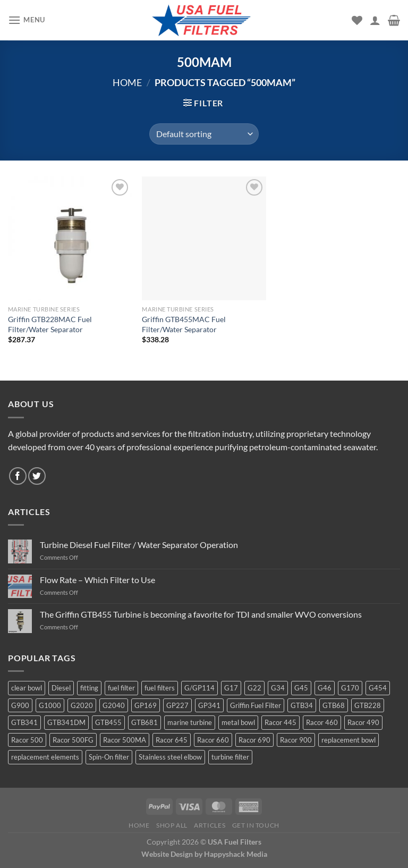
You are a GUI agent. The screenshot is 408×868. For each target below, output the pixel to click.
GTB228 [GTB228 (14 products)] (368, 705)
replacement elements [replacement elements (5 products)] (45, 757)
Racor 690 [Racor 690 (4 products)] (254, 740)
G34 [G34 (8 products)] (278, 688)
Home (127, 82)
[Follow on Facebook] (18, 476)
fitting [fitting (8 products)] (89, 688)
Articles (210, 825)
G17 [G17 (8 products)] (231, 688)
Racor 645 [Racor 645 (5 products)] (172, 740)
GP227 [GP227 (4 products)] (177, 705)
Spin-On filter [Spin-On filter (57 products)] (109, 757)
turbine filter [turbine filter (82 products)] (230, 757)
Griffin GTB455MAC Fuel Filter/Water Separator (184, 324)
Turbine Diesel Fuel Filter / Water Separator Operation (139, 545)
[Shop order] (204, 134)
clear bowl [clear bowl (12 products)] (27, 688)
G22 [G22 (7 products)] (254, 688)
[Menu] (27, 20)
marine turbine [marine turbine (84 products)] (190, 722)
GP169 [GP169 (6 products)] (146, 705)
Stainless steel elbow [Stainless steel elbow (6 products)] (170, 757)
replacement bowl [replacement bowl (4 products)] (348, 740)
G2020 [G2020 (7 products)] (82, 705)
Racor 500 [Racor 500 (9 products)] (27, 740)
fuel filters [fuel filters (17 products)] (160, 688)
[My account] (375, 20)
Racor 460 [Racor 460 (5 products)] (322, 722)
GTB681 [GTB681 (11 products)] (144, 722)
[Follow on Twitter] (37, 476)
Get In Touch (256, 825)
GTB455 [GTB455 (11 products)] (108, 722)
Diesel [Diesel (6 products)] (61, 688)
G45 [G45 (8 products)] (301, 688)
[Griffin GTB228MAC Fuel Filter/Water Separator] (70, 238)
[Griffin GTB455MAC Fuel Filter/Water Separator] (204, 238)
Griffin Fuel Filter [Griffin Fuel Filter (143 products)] (256, 705)
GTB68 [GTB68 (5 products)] (334, 705)
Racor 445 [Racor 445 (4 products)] (280, 722)
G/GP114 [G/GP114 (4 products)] (199, 688)
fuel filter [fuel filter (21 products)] (121, 688)
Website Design (167, 854)
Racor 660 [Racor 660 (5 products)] (213, 740)
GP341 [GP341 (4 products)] (209, 705)
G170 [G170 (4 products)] (350, 688)
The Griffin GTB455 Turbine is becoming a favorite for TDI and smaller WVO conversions (201, 614)
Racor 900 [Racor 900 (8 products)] (296, 740)
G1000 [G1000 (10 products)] (50, 705)
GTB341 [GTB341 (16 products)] (24, 722)
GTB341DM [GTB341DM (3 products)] (66, 722)
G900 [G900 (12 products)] (20, 705)
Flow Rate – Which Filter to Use (97, 580)
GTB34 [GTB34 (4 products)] (302, 705)
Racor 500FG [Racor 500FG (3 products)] (73, 740)
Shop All (172, 825)
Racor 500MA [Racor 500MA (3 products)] (125, 740)
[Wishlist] (357, 20)
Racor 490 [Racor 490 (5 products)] (363, 722)
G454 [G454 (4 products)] (378, 688)
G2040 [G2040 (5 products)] (114, 705)
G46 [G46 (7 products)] (325, 688)
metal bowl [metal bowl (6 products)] (238, 722)
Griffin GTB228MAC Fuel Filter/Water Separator (50, 324)
